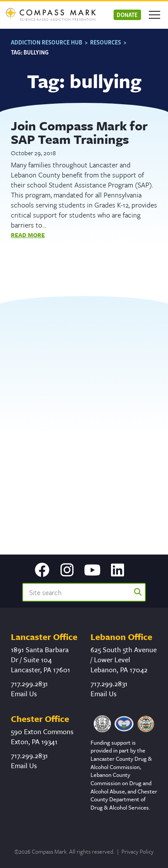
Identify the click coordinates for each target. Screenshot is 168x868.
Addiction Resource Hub (47, 42)
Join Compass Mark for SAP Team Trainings (79, 132)
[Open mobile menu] (155, 15)
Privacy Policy (138, 851)
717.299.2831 (29, 684)
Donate (127, 15)
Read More (28, 235)
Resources (106, 42)
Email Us (24, 694)
